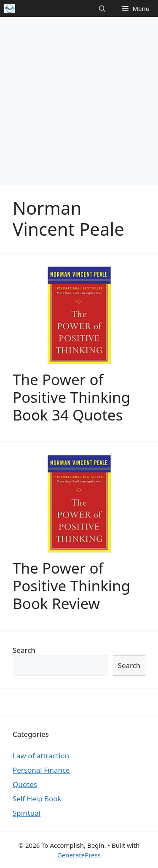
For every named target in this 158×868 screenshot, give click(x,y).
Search (24, 650)
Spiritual (27, 813)
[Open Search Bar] (102, 8)
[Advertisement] (79, 100)
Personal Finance (41, 770)
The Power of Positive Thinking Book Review (71, 586)
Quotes (25, 784)
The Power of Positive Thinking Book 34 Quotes (71, 397)
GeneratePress (79, 855)
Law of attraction (41, 756)
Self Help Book (37, 799)
